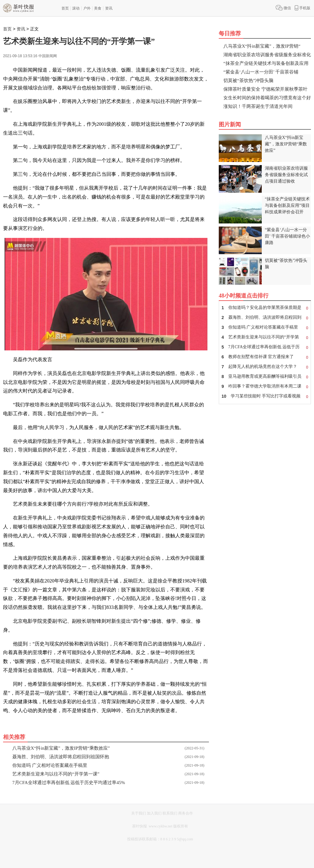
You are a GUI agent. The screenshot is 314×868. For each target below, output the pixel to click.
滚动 (76, 8)
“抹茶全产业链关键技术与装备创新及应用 (266, 63)
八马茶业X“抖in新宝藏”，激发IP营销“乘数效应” (61, 748)
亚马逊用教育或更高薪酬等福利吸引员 (265, 377)
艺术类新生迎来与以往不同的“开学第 (265, 337)
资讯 (109, 8)
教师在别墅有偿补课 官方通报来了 (265, 357)
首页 (65, 8)
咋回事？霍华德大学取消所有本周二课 (265, 386)
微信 (283, 8)
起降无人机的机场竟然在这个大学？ (265, 367)
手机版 (302, 8)
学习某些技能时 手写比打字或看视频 (265, 396)
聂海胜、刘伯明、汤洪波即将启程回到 (265, 318)
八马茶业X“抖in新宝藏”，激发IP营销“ (262, 46)
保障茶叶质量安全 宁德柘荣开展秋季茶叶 (265, 89)
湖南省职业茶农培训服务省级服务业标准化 (267, 55)
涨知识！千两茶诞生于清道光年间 (258, 106)
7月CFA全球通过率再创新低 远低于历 (265, 347)
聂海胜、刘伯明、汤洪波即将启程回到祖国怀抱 (61, 757)
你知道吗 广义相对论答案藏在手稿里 (50, 765)
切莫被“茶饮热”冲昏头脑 (248, 81)
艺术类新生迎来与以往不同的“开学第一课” (56, 774)
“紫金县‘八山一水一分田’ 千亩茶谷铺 (261, 72)
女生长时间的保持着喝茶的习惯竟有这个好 (267, 98)
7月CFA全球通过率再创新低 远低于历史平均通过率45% (69, 783)
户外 (87, 8)
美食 (98, 8)
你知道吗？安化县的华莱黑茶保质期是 (265, 308)
